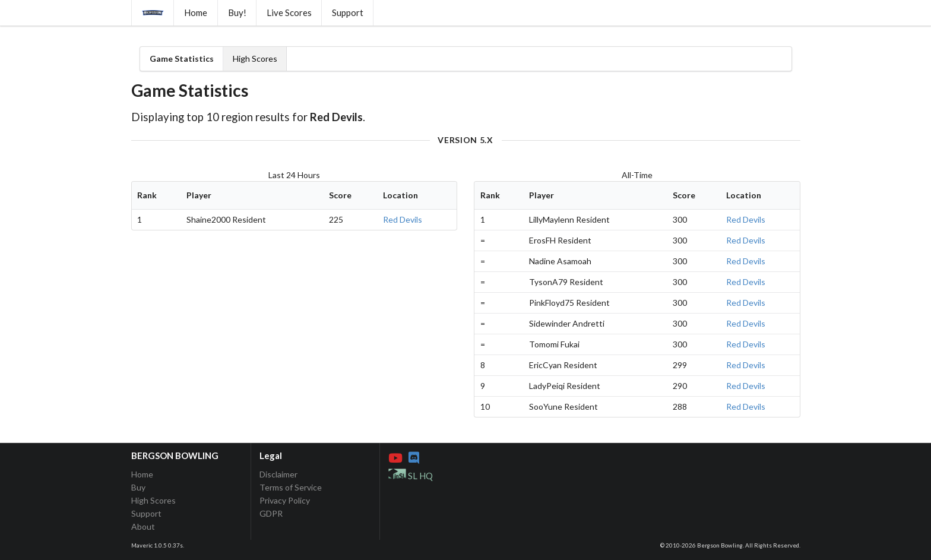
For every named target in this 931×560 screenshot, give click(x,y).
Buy (138, 487)
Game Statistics (182, 58)
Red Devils (403, 219)
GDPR (271, 513)
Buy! (237, 12)
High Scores (255, 58)
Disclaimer (278, 474)
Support (348, 12)
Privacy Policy (285, 500)
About (143, 526)
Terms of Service (291, 487)
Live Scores (289, 12)
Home (196, 12)
